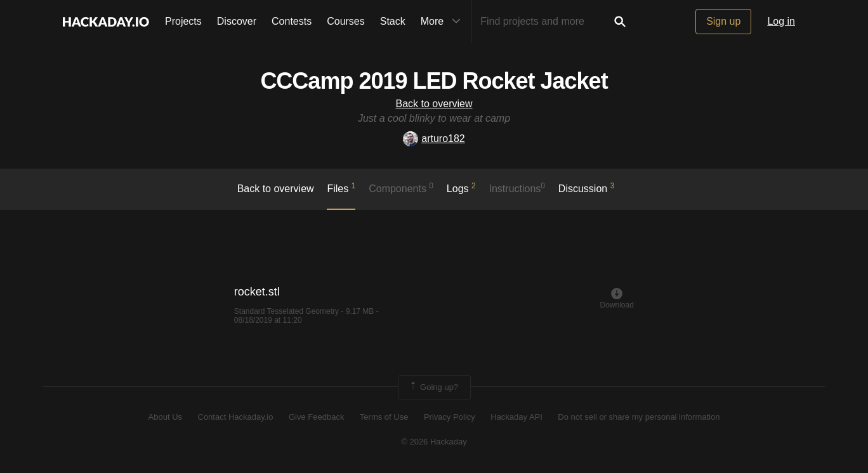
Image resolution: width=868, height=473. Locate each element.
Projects (183, 21)
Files (341, 188)
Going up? (433, 387)
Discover (237, 21)
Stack (393, 21)
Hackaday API (516, 417)
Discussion (587, 188)
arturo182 (434, 139)
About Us (165, 417)
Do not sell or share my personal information (639, 417)
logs (461, 188)
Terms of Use (384, 417)
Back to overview (434, 104)
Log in (781, 21)
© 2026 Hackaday (434, 442)
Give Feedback (316, 417)
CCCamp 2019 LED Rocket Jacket (434, 81)
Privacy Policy (450, 417)
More (444, 22)
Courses (346, 21)
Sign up (723, 21)
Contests (292, 21)
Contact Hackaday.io (236, 417)
